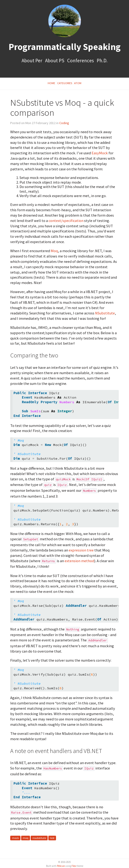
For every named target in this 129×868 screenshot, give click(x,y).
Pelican (61, 866)
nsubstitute (39, 838)
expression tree (81, 550)
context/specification (66, 221)
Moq (54, 251)
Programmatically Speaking (65, 47)
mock (15, 838)
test (52, 838)
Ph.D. (102, 61)
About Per (32, 61)
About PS (55, 61)
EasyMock (100, 153)
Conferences (81, 61)
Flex (74, 866)
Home (51, 83)
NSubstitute (105, 313)
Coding (64, 123)
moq (26, 838)
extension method (79, 561)
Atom (78, 83)
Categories (65, 83)
